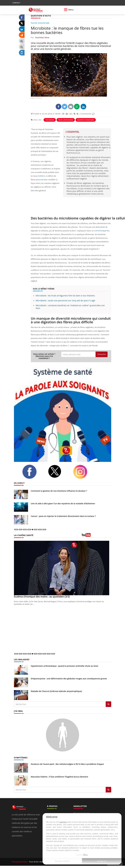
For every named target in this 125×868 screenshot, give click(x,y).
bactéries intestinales (86, 120)
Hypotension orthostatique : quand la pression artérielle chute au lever (65, 666)
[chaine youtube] (96, 536)
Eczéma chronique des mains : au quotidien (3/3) (42, 596)
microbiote (50, 120)
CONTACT (16, 3)
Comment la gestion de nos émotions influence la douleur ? (59, 491)
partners (63, 822)
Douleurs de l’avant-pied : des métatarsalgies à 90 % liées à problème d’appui (67, 763)
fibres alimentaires (66, 120)
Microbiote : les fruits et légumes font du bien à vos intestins (65, 295)
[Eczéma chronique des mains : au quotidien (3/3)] (63, 568)
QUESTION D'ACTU (40, 16)
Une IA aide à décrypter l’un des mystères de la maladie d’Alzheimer (63, 503)
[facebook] (33, 472)
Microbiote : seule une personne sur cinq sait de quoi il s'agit (66, 300)
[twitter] (58, 471)
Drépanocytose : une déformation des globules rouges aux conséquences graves (69, 678)
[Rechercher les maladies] (108, 704)
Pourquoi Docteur (20, 861)
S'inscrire (102, 354)
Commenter (88, 114)
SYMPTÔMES (20, 757)
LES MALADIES (21, 659)
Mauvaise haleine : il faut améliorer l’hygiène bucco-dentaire (60, 776)
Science (41, 176)
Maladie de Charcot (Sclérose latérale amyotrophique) (56, 691)
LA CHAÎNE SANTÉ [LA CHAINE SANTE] (23, 535)
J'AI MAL (18, 711)
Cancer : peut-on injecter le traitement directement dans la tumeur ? (63, 516)
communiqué (100, 230)
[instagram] (84, 472)
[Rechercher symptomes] (108, 789)
